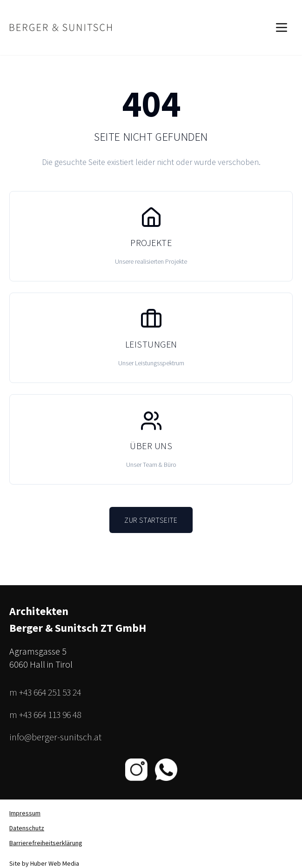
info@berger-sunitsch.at (55, 737)
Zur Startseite (151, 520)
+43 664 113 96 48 (50, 714)
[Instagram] (136, 770)
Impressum (25, 813)
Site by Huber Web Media (44, 863)
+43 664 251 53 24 (50, 692)
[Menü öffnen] (282, 27)
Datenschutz (27, 828)
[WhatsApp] (166, 770)
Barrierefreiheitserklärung (46, 843)
